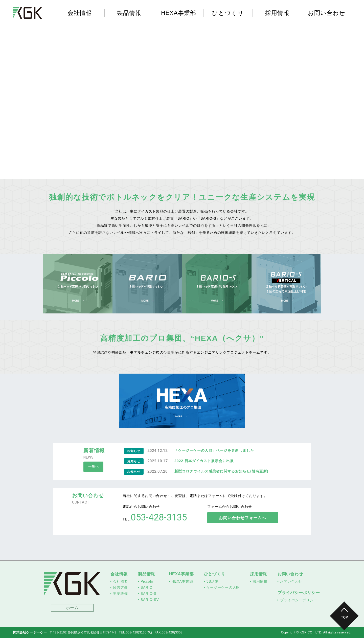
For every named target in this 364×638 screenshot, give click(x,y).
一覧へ (94, 467)
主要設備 (120, 594)
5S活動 (213, 581)
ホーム (72, 608)
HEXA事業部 (179, 13)
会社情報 (80, 13)
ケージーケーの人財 (223, 587)
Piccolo (147, 581)
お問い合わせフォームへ (244, 518)
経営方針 (120, 587)
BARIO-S (148, 594)
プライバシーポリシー (299, 593)
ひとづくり (228, 13)
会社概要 (120, 581)
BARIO (146, 587)
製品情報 (129, 13)
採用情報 (277, 13)
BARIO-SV (150, 600)
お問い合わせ (327, 13)
